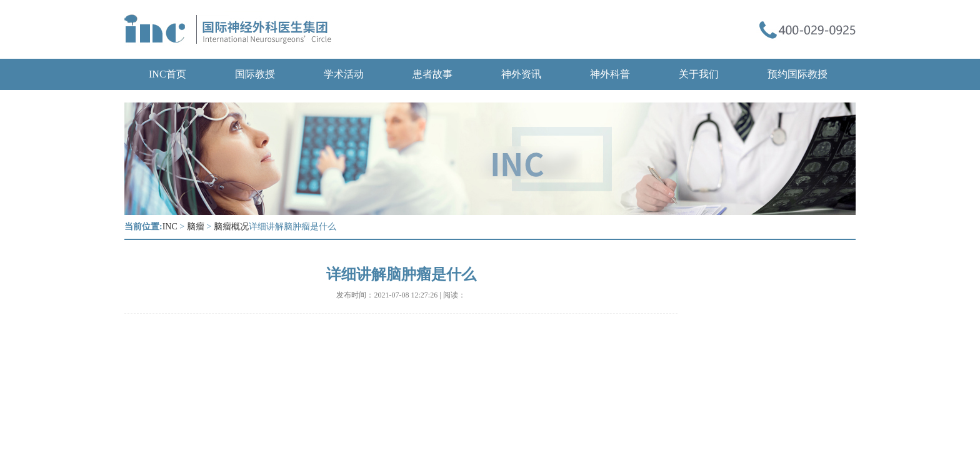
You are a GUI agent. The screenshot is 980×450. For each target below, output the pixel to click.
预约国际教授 (797, 74)
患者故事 (432, 74)
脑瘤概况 (231, 227)
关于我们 (699, 74)
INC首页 (167, 74)
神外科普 (610, 74)
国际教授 (255, 74)
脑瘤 (196, 227)
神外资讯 (521, 74)
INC (170, 227)
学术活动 (344, 74)
